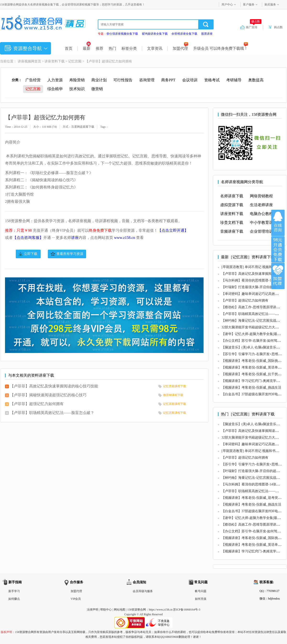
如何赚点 (14, 599)
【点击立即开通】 (173, 230)
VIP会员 (76, 599)
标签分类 (129, 48)
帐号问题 (201, 591)
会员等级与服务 (143, 591)
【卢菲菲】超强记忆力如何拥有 (37, 404)
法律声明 (93, 610)
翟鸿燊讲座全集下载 (155, 34)
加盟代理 (180, 48)
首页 (69, 48)
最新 (87, 48)
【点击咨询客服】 (28, 238)
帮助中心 (106, 610)
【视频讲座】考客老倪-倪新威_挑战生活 (251, 388)
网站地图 (120, 610)
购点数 (278, 27)
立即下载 (31, 254)
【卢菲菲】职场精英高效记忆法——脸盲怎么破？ (52, 413)
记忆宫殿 (75, 61)
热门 (112, 48)
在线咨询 (278, 223)
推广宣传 (254, 27)
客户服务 (249, 5)
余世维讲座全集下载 (184, 34)
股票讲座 (207, 34)
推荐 (99, 48)
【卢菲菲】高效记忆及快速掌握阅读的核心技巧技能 (54, 386)
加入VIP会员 (278, 249)
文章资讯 (155, 48)
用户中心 (227, 5)
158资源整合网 (137, 610)
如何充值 (201, 599)
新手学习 (14, 591)
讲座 (75, 238)
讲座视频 (24, 61)
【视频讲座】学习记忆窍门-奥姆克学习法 (252, 381)
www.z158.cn (125, 238)
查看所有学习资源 (70, 254)
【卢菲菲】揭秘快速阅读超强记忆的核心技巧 (48, 395)
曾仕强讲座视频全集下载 (122, 34)
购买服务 (270, 5)
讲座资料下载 (55, 61)
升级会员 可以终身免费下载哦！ (221, 48)
